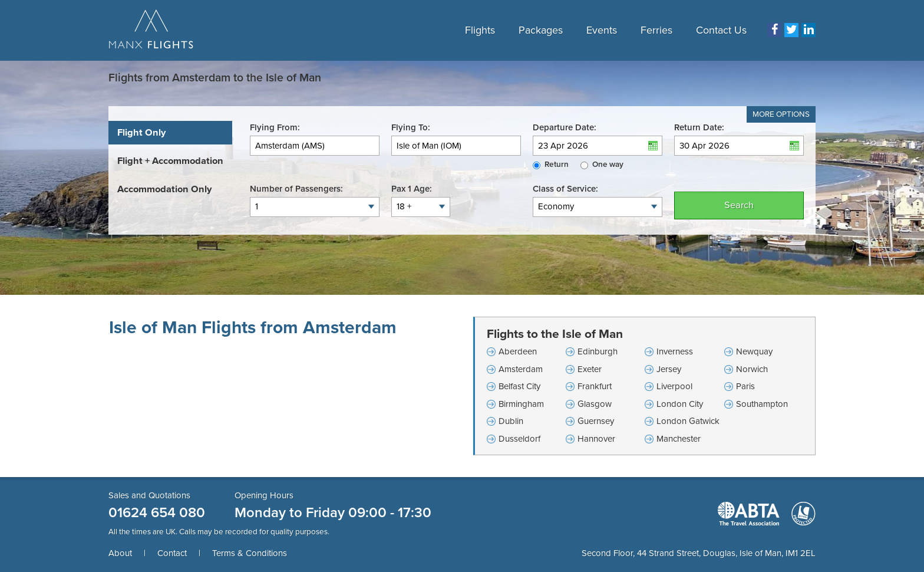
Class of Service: (565, 189)
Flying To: (411, 127)
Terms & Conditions (250, 553)
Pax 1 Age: (412, 189)
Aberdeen (518, 351)
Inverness (675, 351)
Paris (745, 386)
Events (602, 30)
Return (557, 165)
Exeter (590, 369)
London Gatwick (688, 421)
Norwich (752, 369)
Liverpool (674, 386)
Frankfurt (595, 386)
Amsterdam (521, 369)
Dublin (511, 421)
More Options (781, 114)
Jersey (669, 369)
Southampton (762, 404)
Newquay (754, 351)
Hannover (596, 439)
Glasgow (595, 404)
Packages (541, 30)
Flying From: (275, 127)
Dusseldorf (519, 439)
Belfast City (519, 386)
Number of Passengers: (296, 189)
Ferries (656, 30)
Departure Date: (565, 127)
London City (680, 404)
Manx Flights (151, 30)
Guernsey (596, 421)
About (120, 553)
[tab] (170, 133)
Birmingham (521, 404)
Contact (172, 553)
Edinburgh (598, 351)
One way (608, 165)
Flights (480, 30)
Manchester (679, 439)
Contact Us (721, 30)
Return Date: (699, 127)
